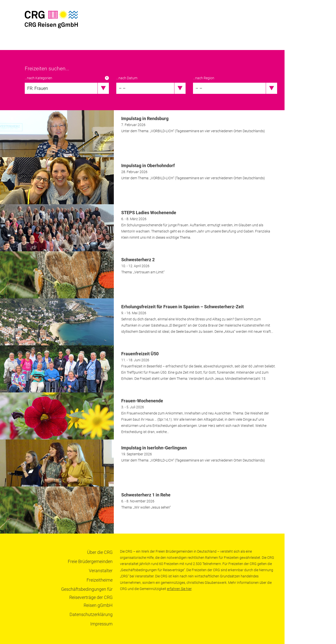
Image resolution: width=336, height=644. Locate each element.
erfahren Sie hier (179, 589)
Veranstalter (101, 571)
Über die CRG (100, 552)
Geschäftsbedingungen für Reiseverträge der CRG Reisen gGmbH (87, 597)
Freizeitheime (100, 580)
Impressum (101, 624)
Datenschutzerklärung (91, 614)
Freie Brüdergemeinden (90, 561)
